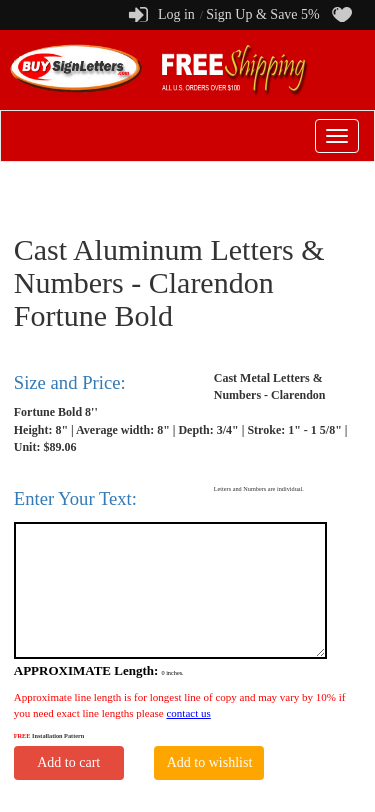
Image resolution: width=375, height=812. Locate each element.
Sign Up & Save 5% (263, 14)
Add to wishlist (210, 762)
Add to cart (68, 762)
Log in (176, 14)
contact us (188, 713)
